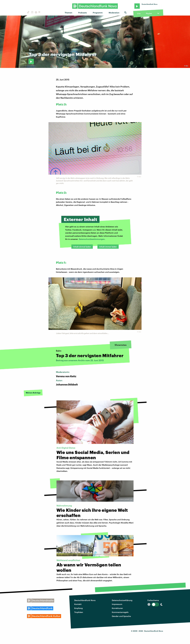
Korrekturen (117, 608)
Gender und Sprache (121, 616)
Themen (68, 13)
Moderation (114, 13)
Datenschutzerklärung (122, 600)
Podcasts (83, 13)
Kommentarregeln (120, 612)
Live (139, 13)
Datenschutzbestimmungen (92, 239)
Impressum (117, 604)
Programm (98, 13)
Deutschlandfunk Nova (85, 600)
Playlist (149, 13)
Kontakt (78, 604)
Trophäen (79, 612)
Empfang (78, 608)
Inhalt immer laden (108, 247)
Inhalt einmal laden (82, 247)
